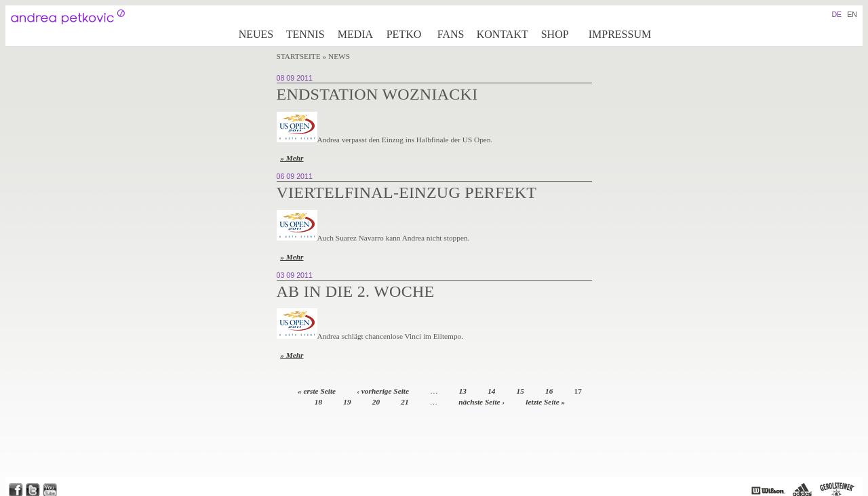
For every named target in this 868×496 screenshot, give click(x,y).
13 (463, 391)
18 (318, 402)
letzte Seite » (545, 402)
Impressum (620, 34)
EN (852, 14)
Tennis (305, 34)
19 (347, 402)
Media (355, 34)
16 (549, 391)
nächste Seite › (481, 402)
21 (405, 402)
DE (836, 14)
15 (520, 391)
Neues (256, 34)
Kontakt (502, 34)
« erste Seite (317, 391)
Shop (555, 34)
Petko (404, 34)
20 (376, 402)
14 (491, 391)
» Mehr (292, 158)
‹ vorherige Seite (383, 391)
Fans (451, 34)
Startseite (299, 56)
